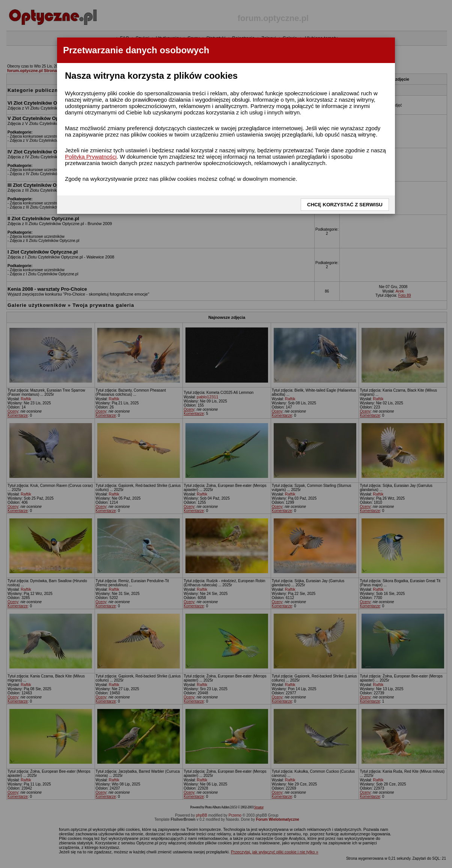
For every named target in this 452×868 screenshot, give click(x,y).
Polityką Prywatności (91, 157)
